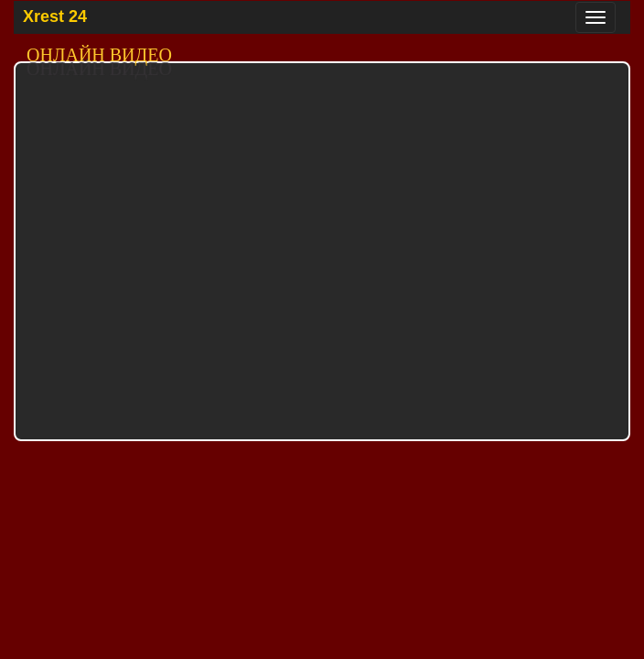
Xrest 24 (55, 16)
